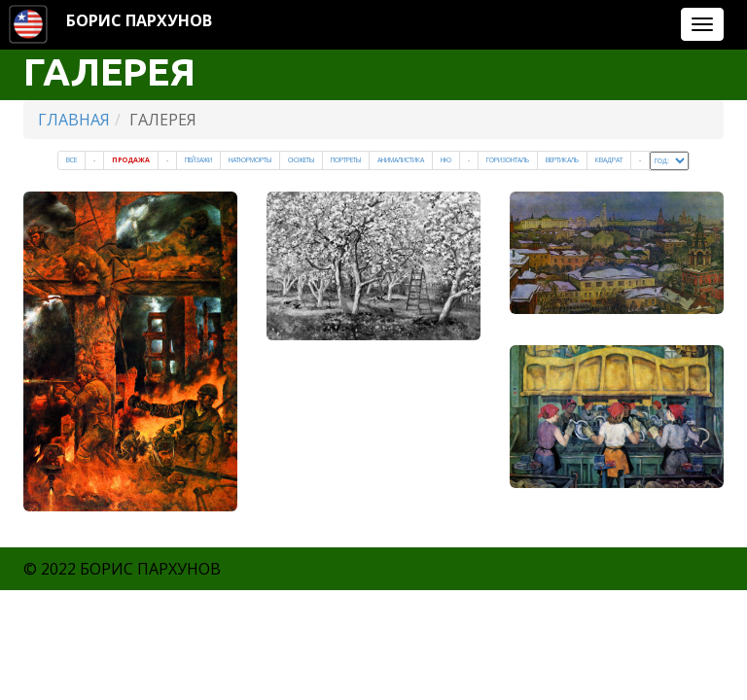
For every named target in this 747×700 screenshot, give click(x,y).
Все (71, 160)
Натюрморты (250, 160)
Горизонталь (508, 160)
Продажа (131, 160)
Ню (446, 160)
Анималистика (401, 160)
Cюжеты (301, 160)
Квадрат (609, 160)
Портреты (346, 160)
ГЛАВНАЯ (74, 120)
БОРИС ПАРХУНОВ (139, 20)
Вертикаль (562, 160)
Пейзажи (198, 160)
